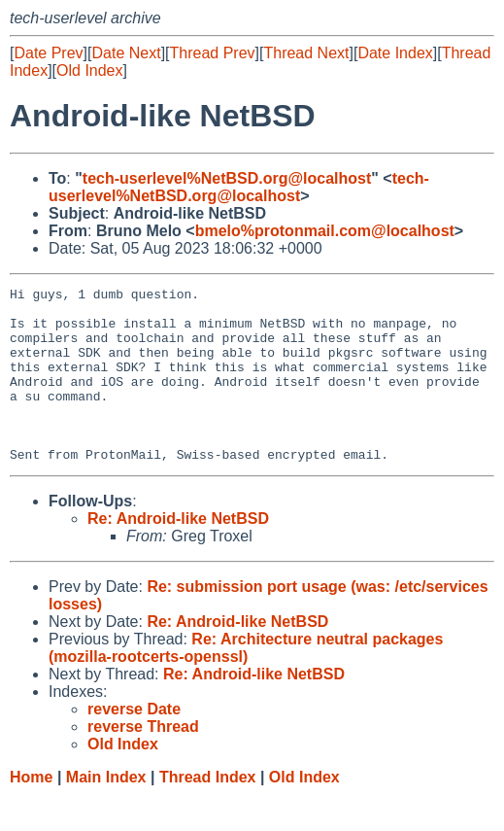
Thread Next (306, 53)
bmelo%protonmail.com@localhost (325, 231)
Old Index (89, 70)
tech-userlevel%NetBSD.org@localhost (227, 178)
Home (31, 812)
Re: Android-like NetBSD (178, 554)
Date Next (126, 53)
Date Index (395, 53)
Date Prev (48, 53)
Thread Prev (213, 53)
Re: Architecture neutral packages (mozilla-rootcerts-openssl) (246, 683)
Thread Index (208, 812)
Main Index (106, 812)
